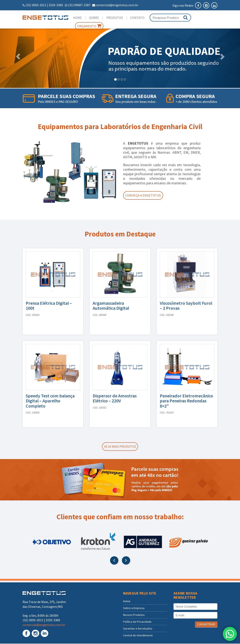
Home (77, 18)
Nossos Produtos (134, 615)
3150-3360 (56, 5)
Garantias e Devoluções (138, 629)
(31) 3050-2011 (36, 5)
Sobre (94, 18)
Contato (137, 18)
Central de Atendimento (138, 636)
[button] (18, 56)
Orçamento (89, 26)
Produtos (115, 18)
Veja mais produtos (120, 447)
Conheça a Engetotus (144, 195)
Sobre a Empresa (134, 608)
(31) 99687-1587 (79, 5)
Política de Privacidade (137, 622)
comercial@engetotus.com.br (117, 5)
